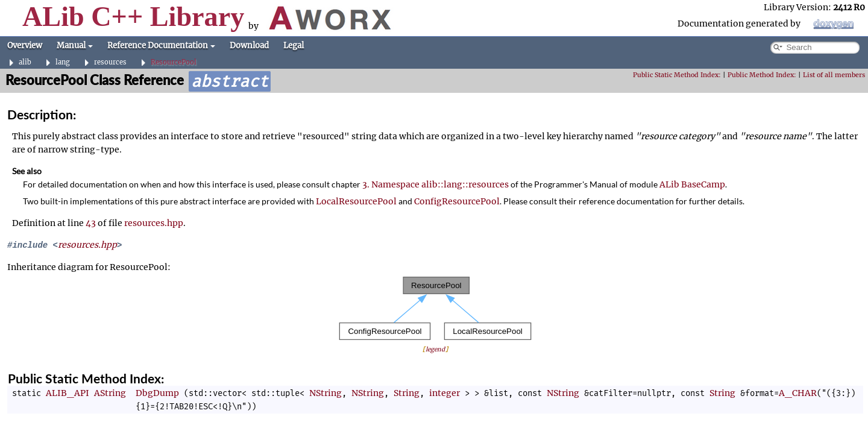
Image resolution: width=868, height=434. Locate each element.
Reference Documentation (161, 46)
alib (25, 62)
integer (445, 393)
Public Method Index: (762, 75)
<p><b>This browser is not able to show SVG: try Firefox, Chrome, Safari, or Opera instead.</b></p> (435, 308)
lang (63, 62)
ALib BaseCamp (692, 184)
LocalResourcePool (356, 201)
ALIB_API (68, 393)
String (407, 393)
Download (249, 46)
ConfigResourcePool (457, 201)
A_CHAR (798, 393)
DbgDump (157, 393)
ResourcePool (174, 62)
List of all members (834, 75)
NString (325, 393)
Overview (25, 46)
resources (110, 62)
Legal (294, 46)
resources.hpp (154, 223)
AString (110, 393)
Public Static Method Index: (677, 75)
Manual (75, 46)
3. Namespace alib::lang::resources (436, 184)
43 (91, 223)
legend (435, 349)
